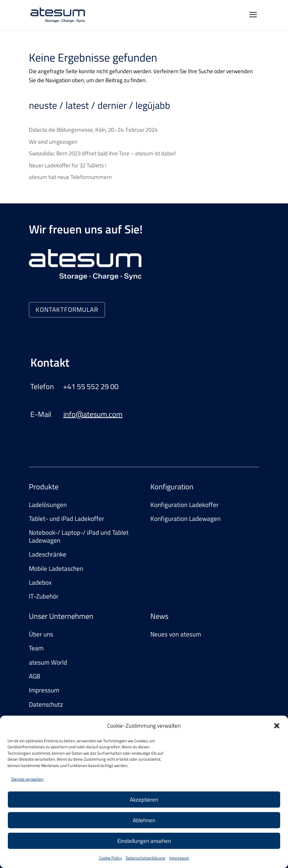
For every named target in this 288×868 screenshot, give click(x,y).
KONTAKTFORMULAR (67, 310)
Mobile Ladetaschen (56, 569)
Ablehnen (144, 820)
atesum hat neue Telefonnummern (70, 177)
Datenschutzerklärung (145, 858)
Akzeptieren (144, 800)
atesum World (48, 662)
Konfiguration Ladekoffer (184, 505)
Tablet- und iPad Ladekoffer (67, 519)
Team (36, 648)
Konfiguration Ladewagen (185, 519)
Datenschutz (46, 704)
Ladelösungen (48, 505)
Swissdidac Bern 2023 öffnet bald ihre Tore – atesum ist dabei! (102, 153)
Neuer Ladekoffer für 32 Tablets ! (68, 165)
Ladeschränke (48, 554)
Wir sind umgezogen (53, 142)
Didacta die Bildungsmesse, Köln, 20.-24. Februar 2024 (93, 130)
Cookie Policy (110, 858)
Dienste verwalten (27, 779)
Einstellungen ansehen (144, 841)
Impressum (179, 858)
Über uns (41, 634)
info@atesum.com (93, 414)
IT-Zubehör (44, 596)
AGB (34, 676)
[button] (277, 726)
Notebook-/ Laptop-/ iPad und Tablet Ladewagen (79, 536)
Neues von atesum (176, 634)
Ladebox (40, 582)
